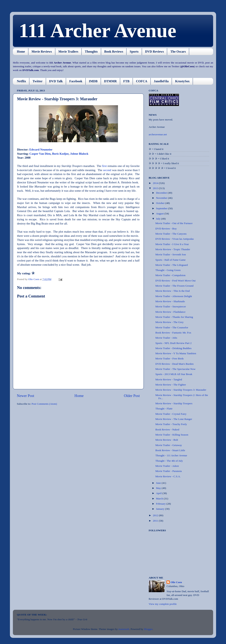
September (162, 208)
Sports (134, 52)
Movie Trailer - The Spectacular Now (176, 369)
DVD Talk (56, 81)
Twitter (37, 81)
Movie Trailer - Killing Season (172, 435)
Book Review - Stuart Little (170, 450)
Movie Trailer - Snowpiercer (171, 306)
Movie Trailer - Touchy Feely (171, 424)
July (159, 219)
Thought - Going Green (168, 270)
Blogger (148, 629)
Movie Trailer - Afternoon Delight (174, 296)
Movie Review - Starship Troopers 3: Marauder (181, 390)
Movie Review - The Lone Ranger (174, 419)
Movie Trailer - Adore (167, 466)
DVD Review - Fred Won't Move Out (176, 281)
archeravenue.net (158, 134)
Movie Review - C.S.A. (168, 476)
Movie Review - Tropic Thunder (173, 249)
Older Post (132, 396)
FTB (126, 81)
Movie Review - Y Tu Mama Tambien (176, 353)
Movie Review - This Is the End (173, 291)
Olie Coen (176, 582)
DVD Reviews (155, 52)
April (159, 493)
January (160, 509)
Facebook (76, 81)
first (104, 166)
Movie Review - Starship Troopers (174, 403)
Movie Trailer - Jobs (166, 338)
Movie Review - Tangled (169, 379)
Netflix (21, 81)
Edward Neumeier (41, 150)
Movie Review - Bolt (167, 440)
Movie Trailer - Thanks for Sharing (174, 317)
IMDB (93, 81)
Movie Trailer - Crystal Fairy (171, 414)
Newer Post (26, 396)
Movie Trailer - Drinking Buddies (173, 348)
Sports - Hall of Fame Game (171, 260)
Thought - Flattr (164, 409)
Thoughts (91, 52)
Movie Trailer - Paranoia (169, 471)
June (159, 483)
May (159, 488)
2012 (156, 515)
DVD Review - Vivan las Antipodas (175, 239)
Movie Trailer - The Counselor (172, 327)
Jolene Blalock (79, 154)
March (160, 499)
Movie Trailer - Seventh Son (171, 254)
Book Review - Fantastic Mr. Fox (173, 333)
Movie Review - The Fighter (171, 385)
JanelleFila (161, 81)
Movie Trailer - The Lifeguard (172, 265)
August (160, 214)
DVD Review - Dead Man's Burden (175, 364)
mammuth (124, 629)
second (107, 170)
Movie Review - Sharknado (170, 301)
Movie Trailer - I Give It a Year (172, 244)
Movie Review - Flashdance (170, 312)
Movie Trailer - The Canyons (171, 234)
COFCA (142, 81)
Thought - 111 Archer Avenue (171, 455)
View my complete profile (163, 604)
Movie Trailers (68, 52)
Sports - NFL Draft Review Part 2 (173, 343)
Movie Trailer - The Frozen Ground (174, 286)
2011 (156, 521)
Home (21, 52)
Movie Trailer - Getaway (169, 445)
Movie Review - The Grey (169, 322)
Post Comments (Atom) (44, 404)
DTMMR (110, 81)
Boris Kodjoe (60, 154)
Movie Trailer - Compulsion (170, 275)
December (162, 193)
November (162, 198)
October (161, 203)
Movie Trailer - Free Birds (170, 358)
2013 (156, 188)
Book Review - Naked (167, 429)
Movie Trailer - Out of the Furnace (174, 223)
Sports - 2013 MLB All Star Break (174, 374)
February (161, 504)
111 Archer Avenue (98, 31)
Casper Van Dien (40, 154)
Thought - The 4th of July (169, 461)
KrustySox (182, 81)
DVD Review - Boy (166, 229)
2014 (156, 183)
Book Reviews (114, 52)
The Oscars (178, 52)
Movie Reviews (42, 52)
